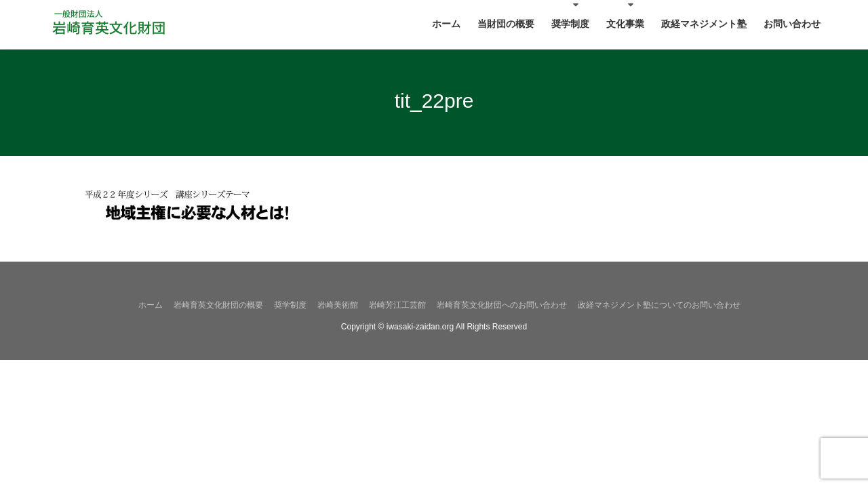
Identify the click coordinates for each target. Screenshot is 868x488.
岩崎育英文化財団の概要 (218, 305)
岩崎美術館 (338, 305)
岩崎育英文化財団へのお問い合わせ (502, 305)
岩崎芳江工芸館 (397, 305)
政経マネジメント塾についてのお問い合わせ (659, 305)
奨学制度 (290, 305)
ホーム (151, 305)
